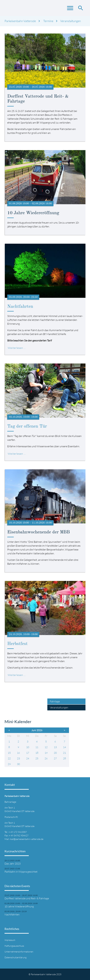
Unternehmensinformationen (19, 952)
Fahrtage (55, 701)
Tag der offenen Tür (27, 426)
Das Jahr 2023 (13, 864)
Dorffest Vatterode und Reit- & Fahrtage (27, 898)
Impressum (10, 940)
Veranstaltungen (71, 21)
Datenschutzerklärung (16, 957)
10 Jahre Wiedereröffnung (19, 906)
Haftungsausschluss (14, 946)
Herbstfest (17, 644)
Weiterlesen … (17, 348)
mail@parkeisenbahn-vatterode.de (26, 839)
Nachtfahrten (20, 307)
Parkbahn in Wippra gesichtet (21, 872)
